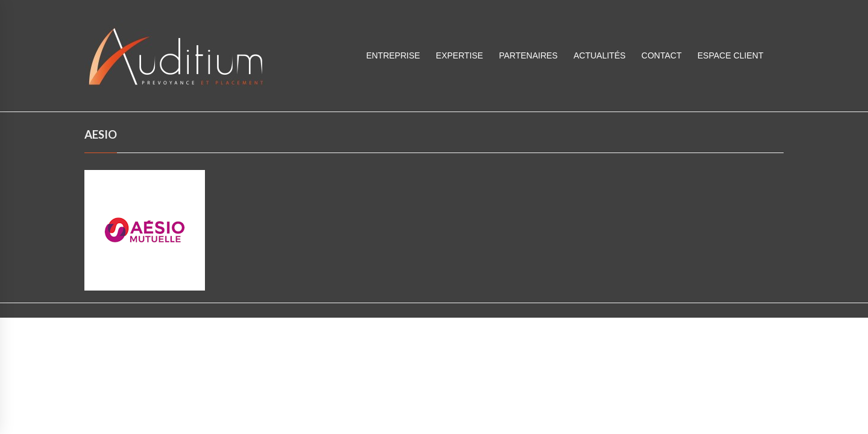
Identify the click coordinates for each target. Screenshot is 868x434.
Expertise (459, 55)
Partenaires (529, 55)
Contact (662, 55)
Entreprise (393, 55)
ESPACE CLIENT (730, 55)
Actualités (599, 55)
